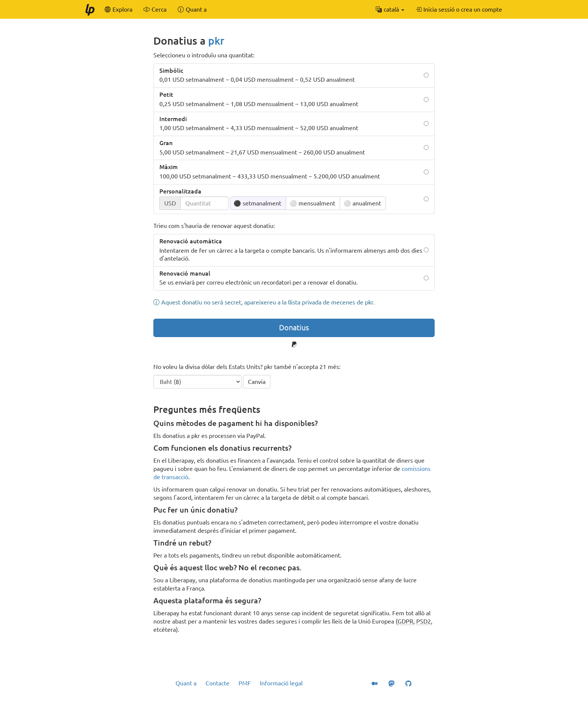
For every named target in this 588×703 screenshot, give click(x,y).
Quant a (186, 683)
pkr (216, 41)
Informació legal (281, 683)
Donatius (294, 328)
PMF (245, 683)
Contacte (217, 683)
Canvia (257, 382)
